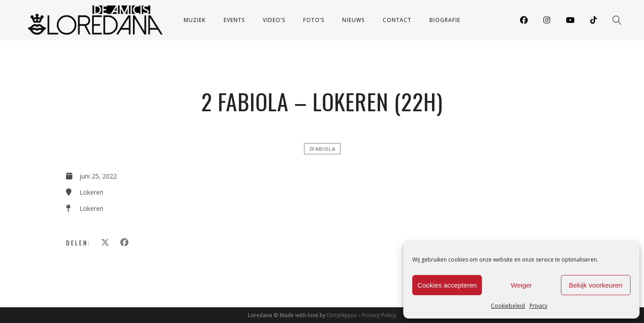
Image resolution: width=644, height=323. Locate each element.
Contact (397, 20)
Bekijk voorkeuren (596, 285)
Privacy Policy (379, 315)
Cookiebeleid (508, 306)
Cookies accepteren (447, 285)
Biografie (445, 20)
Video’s (274, 20)
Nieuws (353, 20)
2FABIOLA (322, 149)
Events (234, 20)
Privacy (538, 306)
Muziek (195, 20)
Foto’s (314, 20)
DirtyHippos (342, 315)
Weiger (521, 285)
